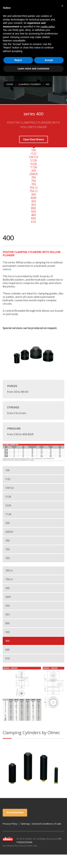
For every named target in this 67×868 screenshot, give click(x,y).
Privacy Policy (10, 824)
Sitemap (25, 824)
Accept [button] (49, 60)
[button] (62, 6)
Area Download (15, 812)
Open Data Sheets (33, 139)
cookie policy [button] (48, 27)
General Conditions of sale (47, 824)
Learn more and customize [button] (33, 69)
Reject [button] (18, 60)
